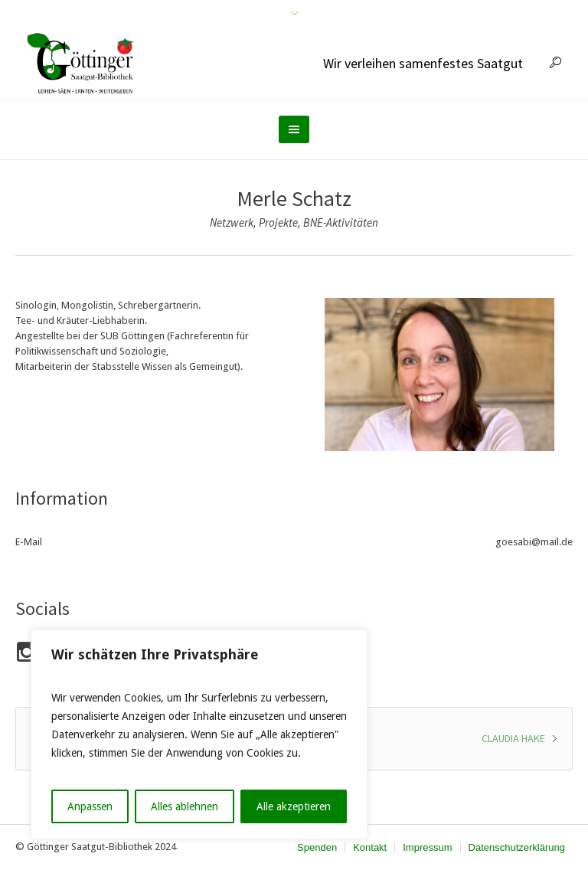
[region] (199, 734)
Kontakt (370, 847)
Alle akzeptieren (294, 806)
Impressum (427, 847)
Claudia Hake (513, 738)
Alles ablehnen (185, 806)
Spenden (317, 847)
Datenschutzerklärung (517, 847)
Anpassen (90, 806)
